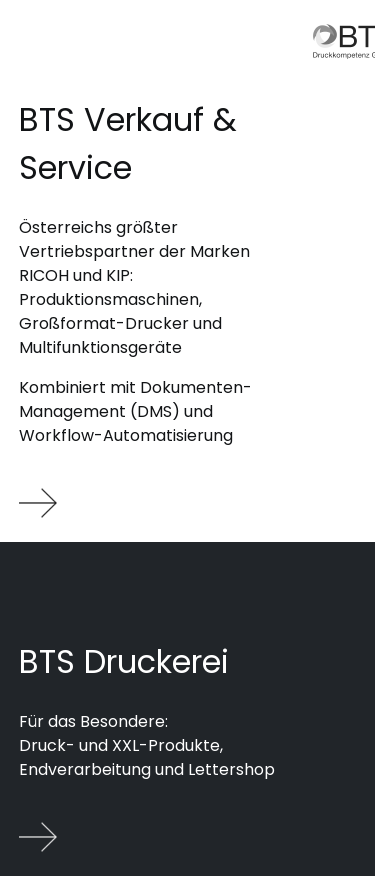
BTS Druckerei (124, 661)
